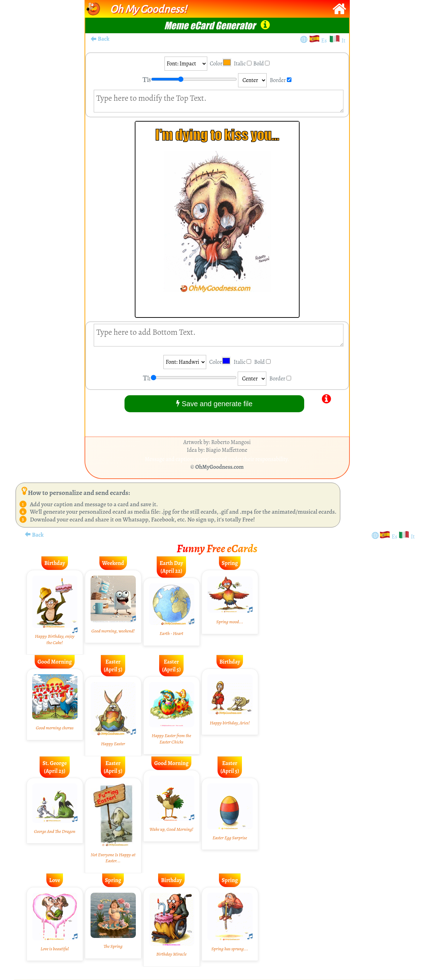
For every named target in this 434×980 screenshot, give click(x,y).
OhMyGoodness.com (219, 467)
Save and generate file (214, 404)
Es (325, 41)
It (343, 41)
